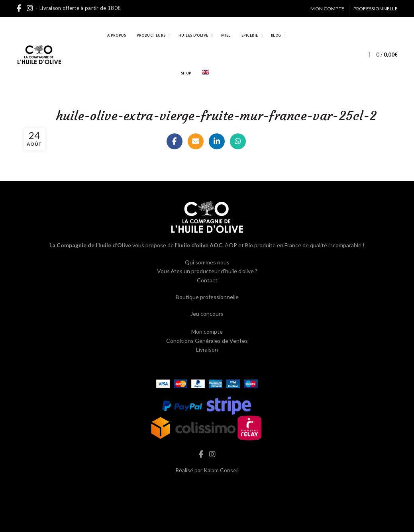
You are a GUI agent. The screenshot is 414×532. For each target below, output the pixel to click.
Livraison (207, 349)
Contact (207, 280)
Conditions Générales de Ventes (207, 341)
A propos (117, 35)
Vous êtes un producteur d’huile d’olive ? (207, 271)
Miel (226, 35)
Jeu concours (207, 314)
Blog (276, 35)
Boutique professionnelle (207, 297)
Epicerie (250, 35)
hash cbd (207, 487)
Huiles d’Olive (193, 35)
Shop (186, 73)
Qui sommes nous (207, 262)
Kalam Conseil (221, 470)
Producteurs (151, 35)
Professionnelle (376, 9)
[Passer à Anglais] (206, 73)
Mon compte (327, 9)
